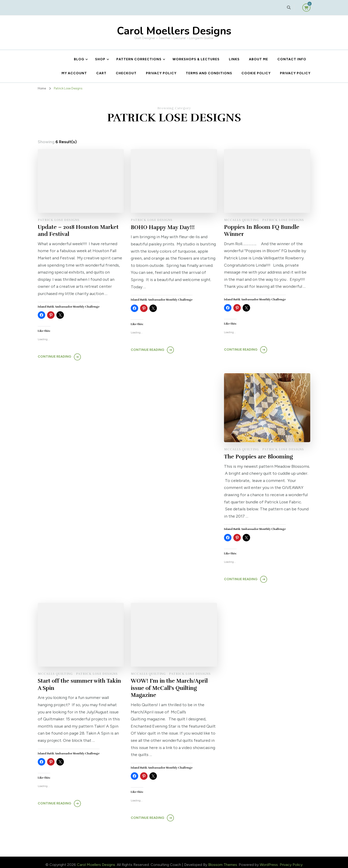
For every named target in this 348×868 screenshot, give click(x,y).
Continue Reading (54, 357)
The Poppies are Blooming (165, 457)
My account (74, 73)
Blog (79, 59)
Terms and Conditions (209, 73)
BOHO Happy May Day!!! (163, 227)
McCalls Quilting (241, 220)
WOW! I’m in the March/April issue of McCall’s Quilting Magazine (263, 684)
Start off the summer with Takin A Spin (266, 455)
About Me (258, 59)
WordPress (269, 860)
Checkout (126, 73)
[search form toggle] (289, 8)
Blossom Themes (223, 860)
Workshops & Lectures (196, 59)
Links (234, 59)
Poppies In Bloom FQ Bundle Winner (262, 231)
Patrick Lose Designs (59, 220)
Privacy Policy (161, 73)
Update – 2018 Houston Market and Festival (79, 231)
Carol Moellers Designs (174, 31)
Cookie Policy (256, 73)
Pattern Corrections (139, 59)
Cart (101, 73)
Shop (100, 59)
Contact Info (292, 59)
